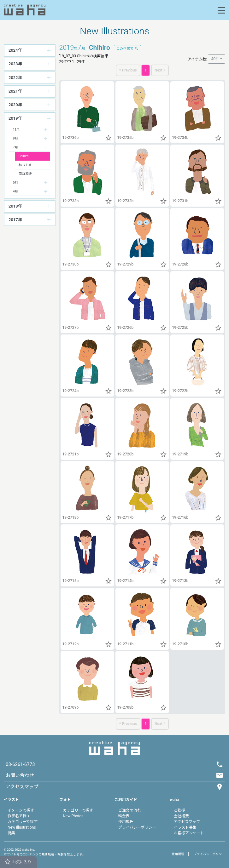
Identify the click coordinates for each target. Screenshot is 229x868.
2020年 (15, 105)
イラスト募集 (185, 827)
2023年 (15, 64)
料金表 (124, 816)
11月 (16, 130)
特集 (11, 833)
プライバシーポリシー (137, 827)
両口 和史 (25, 174)
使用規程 (126, 822)
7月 (15, 147)
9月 (15, 138)
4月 (15, 191)
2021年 (15, 91)
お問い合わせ (20, 775)
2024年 (15, 50)
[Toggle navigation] (221, 10)
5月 (15, 183)
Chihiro (23, 156)
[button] (109, 139)
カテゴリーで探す (23, 822)
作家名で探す (19, 816)
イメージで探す (21, 810)
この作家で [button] (127, 48)
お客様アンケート (189, 833)
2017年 (15, 220)
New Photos (73, 816)
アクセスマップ (187, 822)
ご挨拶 (179, 810)
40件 (215, 59)
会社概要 (181, 816)
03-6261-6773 (20, 764)
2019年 (15, 118)
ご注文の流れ (130, 810)
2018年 (15, 206)
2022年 (15, 78)
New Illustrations (22, 827)
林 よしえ (25, 165)
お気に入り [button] (18, 862)
